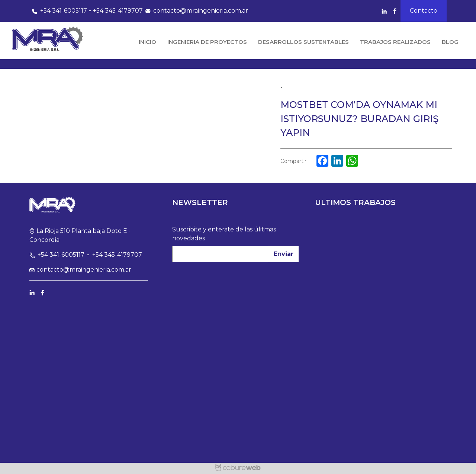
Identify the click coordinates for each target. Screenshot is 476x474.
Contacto (424, 11)
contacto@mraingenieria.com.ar (195, 11)
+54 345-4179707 (118, 11)
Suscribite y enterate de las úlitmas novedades (224, 234)
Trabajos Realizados (395, 42)
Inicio (147, 42)
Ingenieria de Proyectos (207, 42)
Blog (450, 42)
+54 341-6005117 (58, 11)
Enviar (284, 254)
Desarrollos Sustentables (303, 42)
